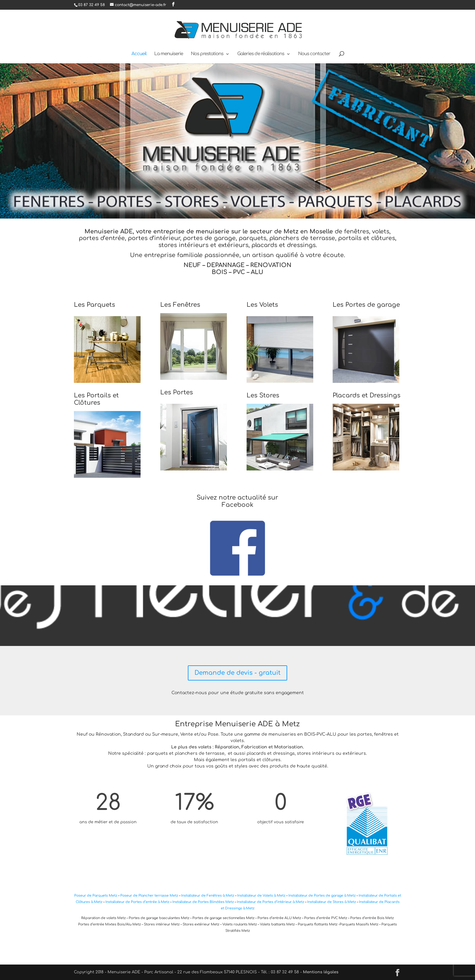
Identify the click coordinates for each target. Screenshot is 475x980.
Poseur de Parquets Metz (96, 896)
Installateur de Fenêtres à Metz (208, 896)
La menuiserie (169, 54)
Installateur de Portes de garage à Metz (322, 896)
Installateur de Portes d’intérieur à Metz (271, 902)
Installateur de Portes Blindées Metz (203, 902)
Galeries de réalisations (261, 54)
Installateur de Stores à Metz (332, 902)
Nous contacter (314, 54)
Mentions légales (321, 972)
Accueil (139, 54)
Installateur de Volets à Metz (261, 896)
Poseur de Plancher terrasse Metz (149, 896)
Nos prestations (207, 54)
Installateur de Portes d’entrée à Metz (137, 902)
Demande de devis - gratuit (237, 673)
